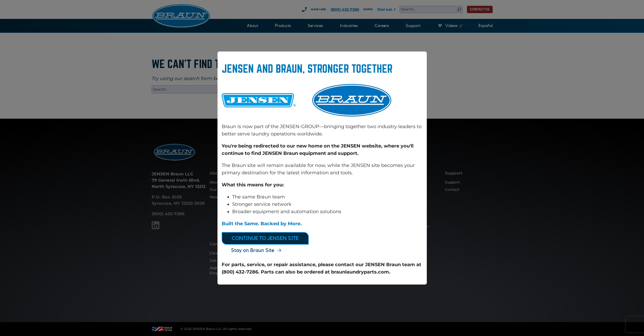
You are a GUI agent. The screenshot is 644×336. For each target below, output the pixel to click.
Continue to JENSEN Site (265, 238)
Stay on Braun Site (253, 250)
